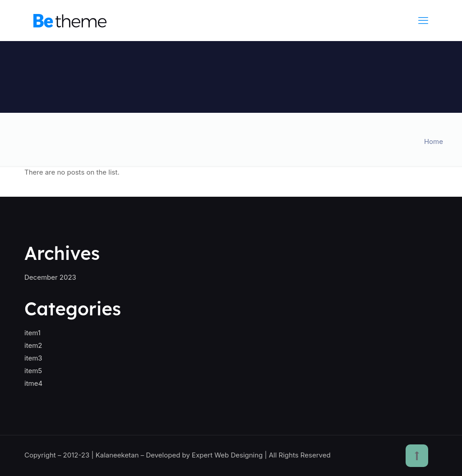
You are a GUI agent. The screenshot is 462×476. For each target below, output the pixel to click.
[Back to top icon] (417, 456)
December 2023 (50, 277)
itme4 (33, 383)
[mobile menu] (423, 20)
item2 (33, 345)
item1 (32, 333)
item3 (33, 358)
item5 (33, 371)
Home (434, 141)
